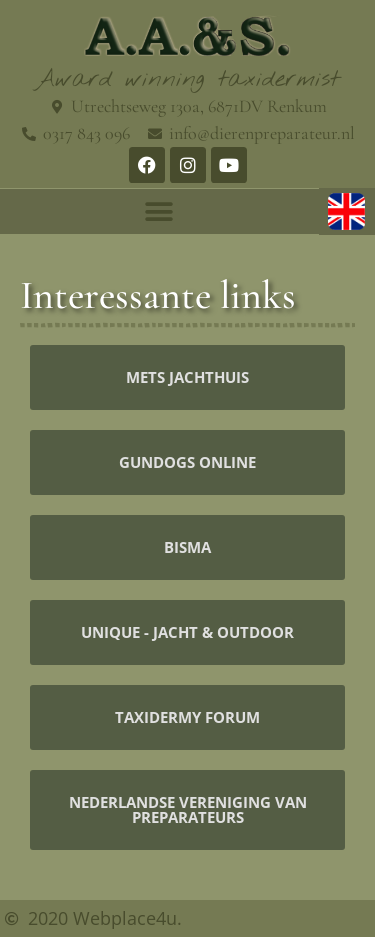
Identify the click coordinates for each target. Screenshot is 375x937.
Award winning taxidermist (187, 80)
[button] (159, 211)
